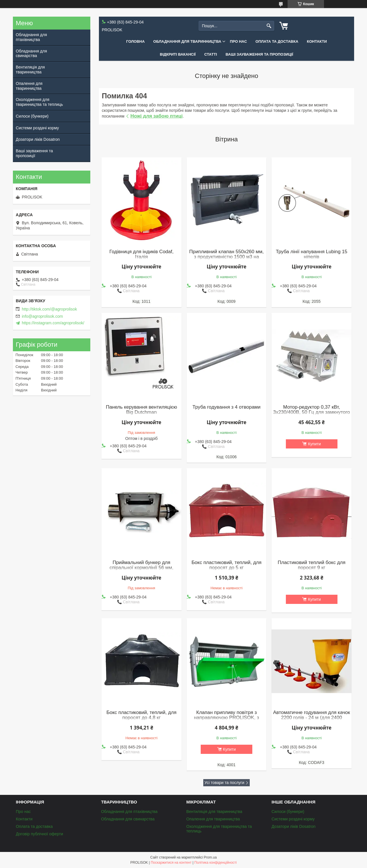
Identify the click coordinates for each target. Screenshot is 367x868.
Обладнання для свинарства (31, 53)
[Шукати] (269, 26)
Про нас (238, 41)
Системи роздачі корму (37, 128)
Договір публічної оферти (39, 834)
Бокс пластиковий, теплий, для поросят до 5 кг (227, 565)
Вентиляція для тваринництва (30, 70)
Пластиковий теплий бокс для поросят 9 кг (312, 565)
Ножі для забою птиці (157, 116)
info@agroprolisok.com (42, 316)
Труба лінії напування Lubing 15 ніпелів (312, 254)
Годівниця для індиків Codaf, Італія (141, 254)
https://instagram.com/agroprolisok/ (53, 323)
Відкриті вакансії (178, 54)
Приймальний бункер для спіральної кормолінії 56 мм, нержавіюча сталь (141, 568)
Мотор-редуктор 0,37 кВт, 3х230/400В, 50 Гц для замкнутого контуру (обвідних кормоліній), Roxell (312, 415)
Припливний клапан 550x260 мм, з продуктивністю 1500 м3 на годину (227, 257)
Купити (314, 444)
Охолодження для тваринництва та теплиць (39, 102)
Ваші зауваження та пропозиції (259, 54)
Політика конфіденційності (216, 863)
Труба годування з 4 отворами (226, 407)
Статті (210, 54)
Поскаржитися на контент (171, 863)
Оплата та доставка (277, 41)
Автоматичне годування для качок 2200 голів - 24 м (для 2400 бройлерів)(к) (311, 718)
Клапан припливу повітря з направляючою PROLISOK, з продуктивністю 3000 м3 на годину (226, 720)
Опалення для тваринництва (29, 86)
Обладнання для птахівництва (31, 37)
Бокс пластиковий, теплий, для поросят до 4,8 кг (141, 715)
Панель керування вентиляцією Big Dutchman (141, 410)
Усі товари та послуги (224, 783)
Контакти (317, 41)
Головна (135, 41)
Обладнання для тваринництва (187, 41)
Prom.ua (210, 857)
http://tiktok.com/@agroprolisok (49, 309)
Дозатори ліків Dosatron (38, 139)
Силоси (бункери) (32, 116)
